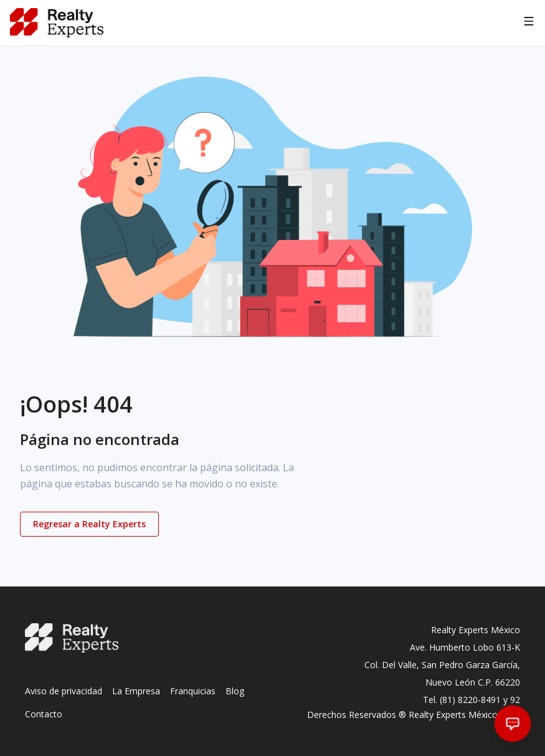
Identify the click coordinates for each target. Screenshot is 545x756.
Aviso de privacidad (64, 691)
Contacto (44, 714)
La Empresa (136, 691)
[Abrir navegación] (529, 23)
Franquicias (193, 691)
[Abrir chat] (513, 724)
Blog (235, 691)
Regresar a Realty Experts (89, 524)
